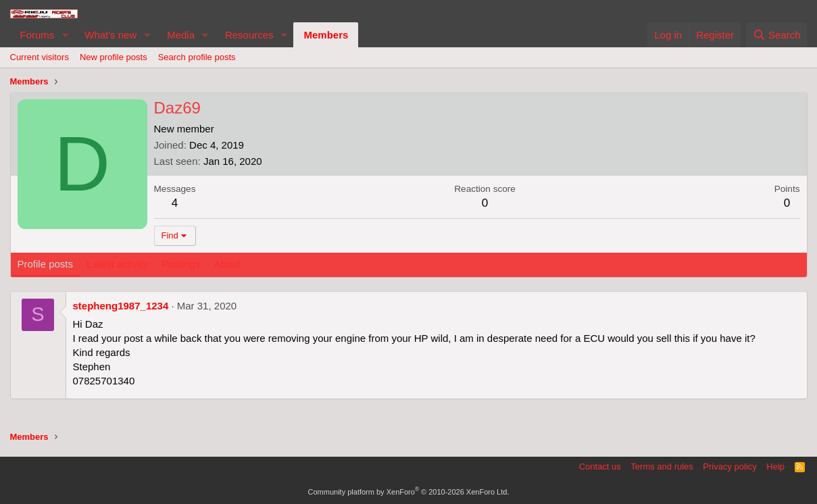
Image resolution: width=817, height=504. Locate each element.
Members (326, 35)
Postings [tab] (181, 264)
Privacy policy (729, 467)
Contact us (600, 467)
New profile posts (114, 57)
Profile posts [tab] (46, 264)
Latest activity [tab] (117, 264)
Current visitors (40, 57)
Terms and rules (662, 467)
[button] (65, 35)
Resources (249, 35)
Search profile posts (197, 57)
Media (181, 35)
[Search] (777, 35)
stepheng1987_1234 (121, 306)
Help (775, 467)
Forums (38, 35)
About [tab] (227, 264)
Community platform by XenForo (409, 492)
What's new (110, 35)
